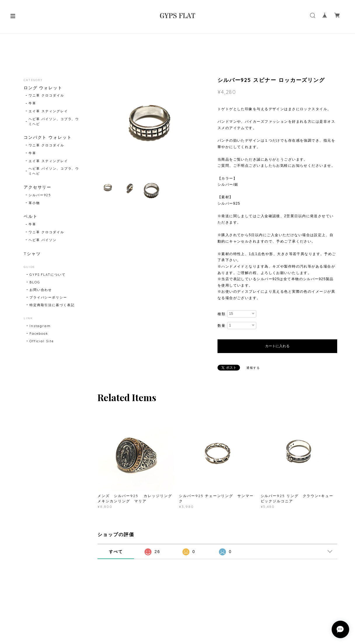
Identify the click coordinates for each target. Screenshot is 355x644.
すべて (116, 552)
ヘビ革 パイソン (42, 240)
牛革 (32, 103)
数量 (222, 325)
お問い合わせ (41, 290)
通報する (253, 368)
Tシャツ (32, 254)
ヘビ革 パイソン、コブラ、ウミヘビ (54, 121)
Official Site (42, 341)
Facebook (39, 334)
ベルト (31, 216)
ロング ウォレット (43, 88)
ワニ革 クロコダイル (46, 95)
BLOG (35, 282)
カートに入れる (277, 346)
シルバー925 (40, 195)
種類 (222, 314)
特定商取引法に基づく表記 (52, 305)
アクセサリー (38, 187)
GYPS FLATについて (48, 275)
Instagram (40, 326)
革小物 (34, 203)
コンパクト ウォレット (48, 137)
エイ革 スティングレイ (48, 111)
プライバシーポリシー (48, 297)
